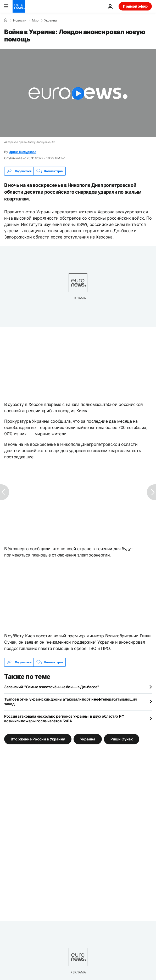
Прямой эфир (135, 6)
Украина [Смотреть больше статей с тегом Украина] (88, 739)
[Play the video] (78, 93)
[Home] (6, 20)
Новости (20, 20)
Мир (35, 20)
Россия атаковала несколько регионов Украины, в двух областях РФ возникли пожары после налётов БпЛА (64, 719)
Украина (51, 20)
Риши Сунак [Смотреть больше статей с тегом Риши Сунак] (122, 739)
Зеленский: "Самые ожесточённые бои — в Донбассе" (52, 687)
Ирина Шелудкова (22, 152)
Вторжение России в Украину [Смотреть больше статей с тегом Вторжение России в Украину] (38, 739)
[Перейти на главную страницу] (19, 6)
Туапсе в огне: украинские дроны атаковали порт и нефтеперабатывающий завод (70, 701)
